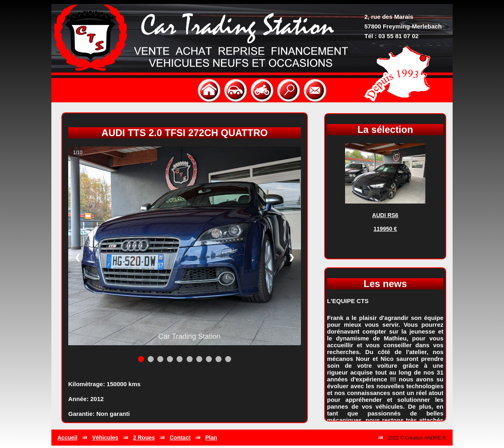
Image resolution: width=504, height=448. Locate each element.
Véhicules (105, 438)
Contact (180, 438)
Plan (211, 438)
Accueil (67, 438)
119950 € (385, 229)
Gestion (363, 438)
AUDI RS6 (385, 215)
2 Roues (144, 438)
